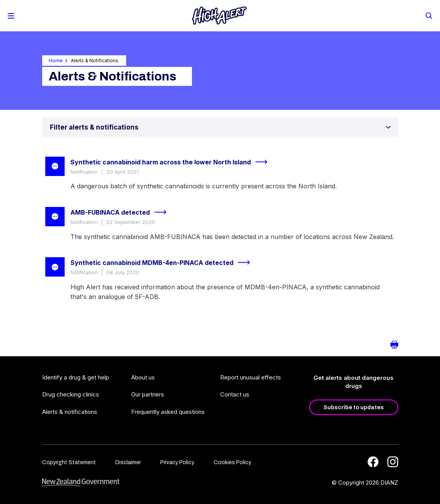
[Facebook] (373, 462)
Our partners (148, 394)
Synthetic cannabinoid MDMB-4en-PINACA (164, 263)
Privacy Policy (177, 462)
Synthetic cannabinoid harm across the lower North (172, 162)
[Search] (428, 15)
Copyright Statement (69, 462)
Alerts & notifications (70, 412)
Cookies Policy (232, 462)
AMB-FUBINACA (122, 212)
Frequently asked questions (168, 412)
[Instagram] (393, 462)
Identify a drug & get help (76, 377)
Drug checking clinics (71, 394)
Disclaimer (128, 462)
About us (143, 377)
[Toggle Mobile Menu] (11, 16)
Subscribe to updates (354, 407)
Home (56, 61)
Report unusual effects (251, 377)
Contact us (235, 394)
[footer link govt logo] (81, 483)
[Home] (219, 16)
